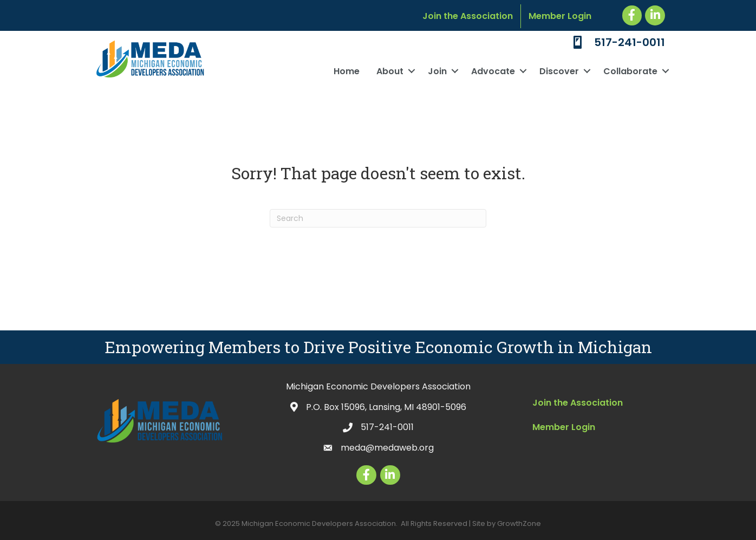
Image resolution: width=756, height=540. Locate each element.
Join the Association (468, 16)
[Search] (378, 218)
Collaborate (630, 71)
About (390, 71)
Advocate (493, 71)
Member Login (560, 16)
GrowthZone (519, 523)
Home (347, 71)
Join (437, 71)
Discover (559, 71)
